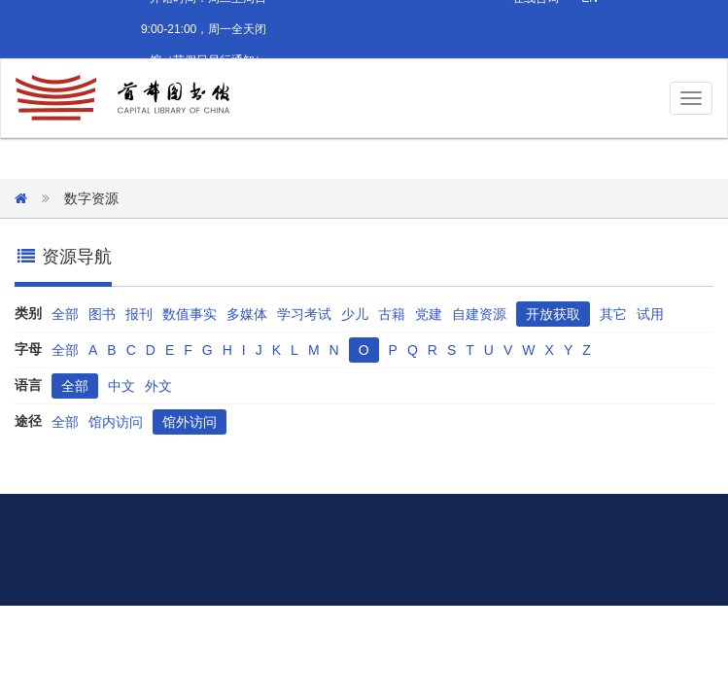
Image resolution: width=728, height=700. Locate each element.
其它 (613, 314)
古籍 (392, 314)
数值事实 (190, 314)
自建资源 (479, 314)
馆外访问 (190, 422)
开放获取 (553, 314)
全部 (65, 314)
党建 (429, 314)
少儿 (355, 314)
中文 (121, 386)
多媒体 (247, 314)
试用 (650, 314)
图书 (102, 314)
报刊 (139, 314)
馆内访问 (116, 422)
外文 (158, 386)
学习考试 (304, 314)
